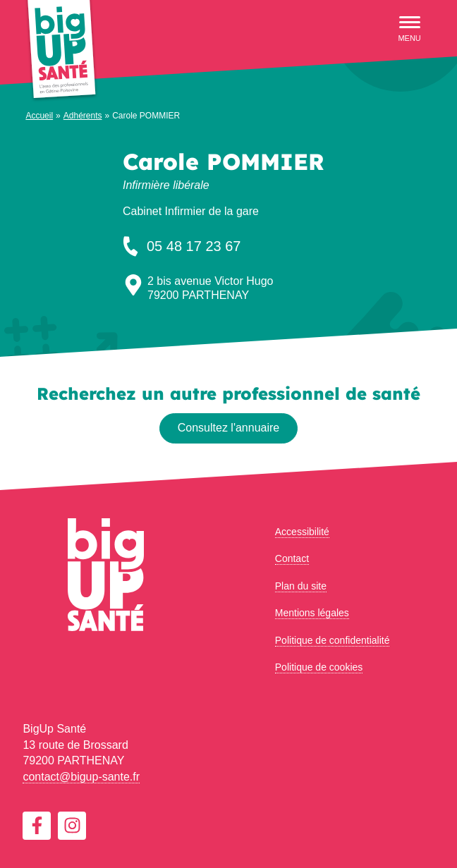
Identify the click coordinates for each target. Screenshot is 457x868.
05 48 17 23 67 (180, 246)
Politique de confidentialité (333, 640)
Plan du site (301, 586)
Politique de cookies (319, 667)
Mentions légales (312, 613)
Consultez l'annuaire (228, 428)
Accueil (39, 116)
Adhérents (83, 116)
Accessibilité (302, 532)
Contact (292, 558)
